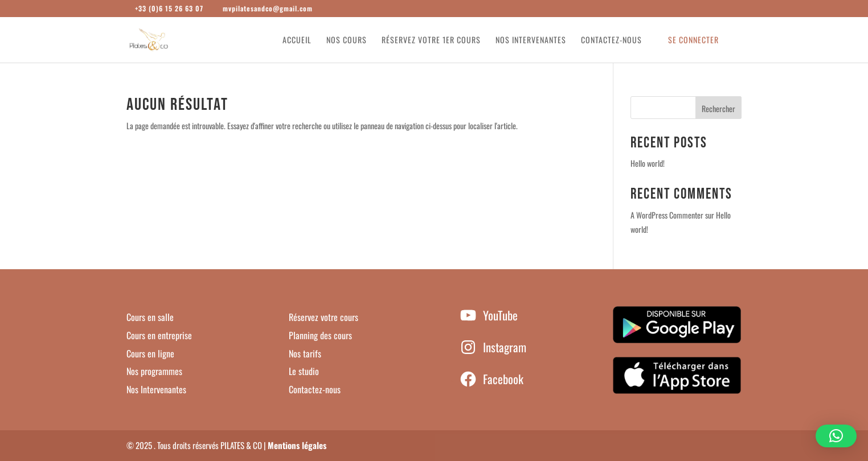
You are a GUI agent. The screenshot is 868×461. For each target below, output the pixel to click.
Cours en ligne (150, 353)
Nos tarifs (305, 353)
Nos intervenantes (531, 41)
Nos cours (347, 41)
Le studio (304, 371)
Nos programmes (154, 371)
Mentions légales (297, 445)
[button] (836, 436)
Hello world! (648, 163)
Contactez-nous (611, 41)
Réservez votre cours (324, 317)
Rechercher (718, 108)
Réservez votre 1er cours (431, 41)
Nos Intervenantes (156, 389)
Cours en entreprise (159, 335)
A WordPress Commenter (667, 215)
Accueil (297, 41)
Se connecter (693, 41)
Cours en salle (150, 317)
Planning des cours (320, 335)
